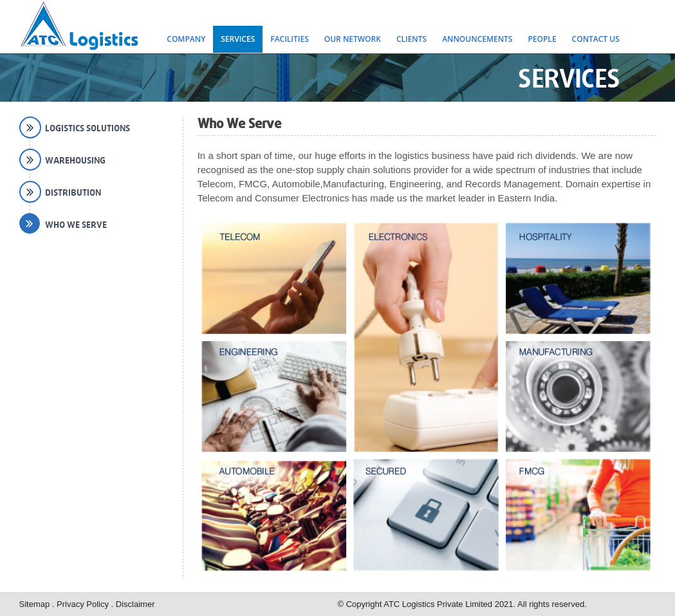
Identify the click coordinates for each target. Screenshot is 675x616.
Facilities (290, 39)
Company (186, 39)
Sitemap (36, 604)
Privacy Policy (84, 604)
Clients (411, 39)
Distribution (73, 192)
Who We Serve (76, 225)
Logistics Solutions (88, 128)
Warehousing (75, 160)
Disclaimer (135, 604)
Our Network (353, 39)
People (542, 39)
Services (238, 39)
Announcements (477, 39)
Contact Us (596, 39)
